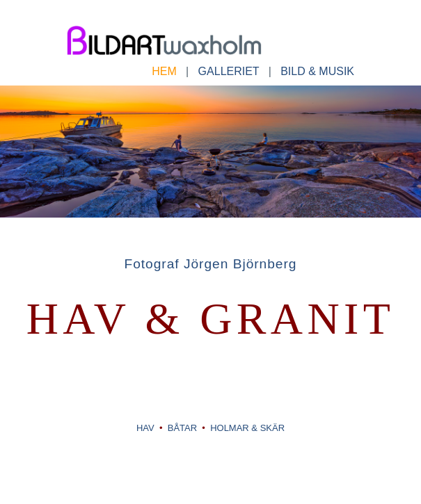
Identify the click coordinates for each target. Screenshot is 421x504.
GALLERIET (229, 71)
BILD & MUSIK (313, 71)
